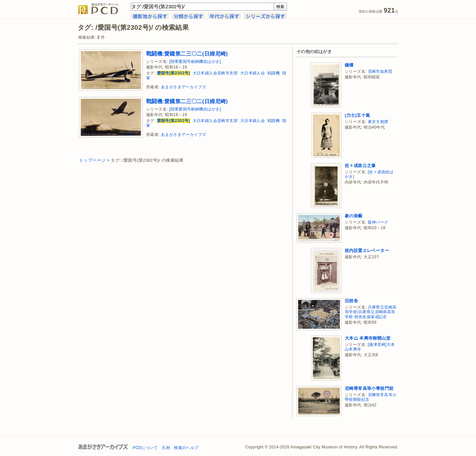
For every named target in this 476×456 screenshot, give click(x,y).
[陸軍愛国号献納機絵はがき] (195, 62)
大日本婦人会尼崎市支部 (215, 73)
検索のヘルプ (186, 448)
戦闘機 (274, 73)
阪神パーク (378, 222)
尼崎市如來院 (380, 71)
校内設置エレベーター (367, 250)
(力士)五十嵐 (357, 115)
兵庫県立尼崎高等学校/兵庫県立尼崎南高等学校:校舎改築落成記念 (371, 312)
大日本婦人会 (253, 73)
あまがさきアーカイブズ (183, 87)
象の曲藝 (354, 216)
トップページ (92, 160)
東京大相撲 (378, 122)
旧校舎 (351, 301)
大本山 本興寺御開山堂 (368, 338)
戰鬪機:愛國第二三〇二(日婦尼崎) (187, 54)
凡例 (166, 448)
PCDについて (145, 448)
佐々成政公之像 (360, 166)
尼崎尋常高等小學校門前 (369, 388)
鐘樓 (349, 65)
